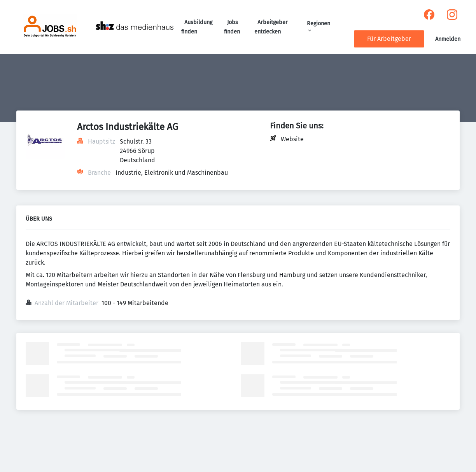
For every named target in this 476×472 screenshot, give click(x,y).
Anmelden (448, 39)
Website (292, 139)
